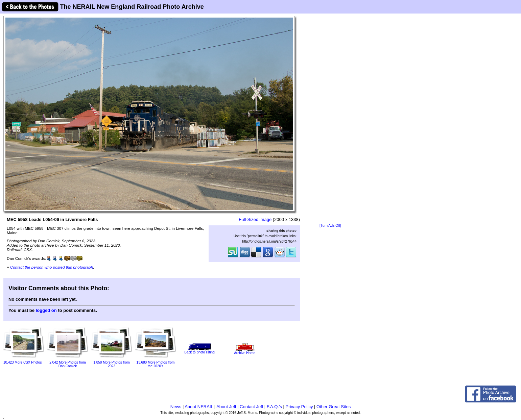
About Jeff (226, 407)
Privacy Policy (299, 407)
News (176, 407)
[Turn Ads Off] (330, 226)
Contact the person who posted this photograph (52, 267)
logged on (46, 310)
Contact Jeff (251, 407)
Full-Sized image (255, 219)
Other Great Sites (334, 407)
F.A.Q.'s (274, 407)
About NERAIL (199, 407)
